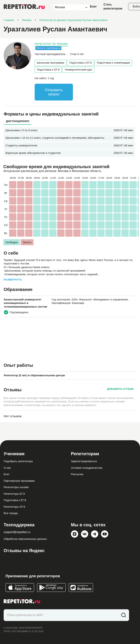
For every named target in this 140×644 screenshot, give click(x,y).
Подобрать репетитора (18, 461)
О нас (7, 468)
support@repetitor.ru (17, 532)
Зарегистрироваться (84, 461)
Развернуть (13, 280)
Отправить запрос (54, 92)
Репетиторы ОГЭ (14, 507)
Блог (93, 6)
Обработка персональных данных (25, 539)
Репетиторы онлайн (16, 487)
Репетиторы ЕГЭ (14, 494)
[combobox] (68, 7)
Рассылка (77, 474)
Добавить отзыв (120, 389)
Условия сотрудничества (87, 468)
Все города (11, 513)
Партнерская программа (19, 481)
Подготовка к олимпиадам (113, 63)
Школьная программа (50, 63)
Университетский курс (78, 70)
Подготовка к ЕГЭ (80, 63)
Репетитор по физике (51, 44)
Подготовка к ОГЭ (48, 70)
